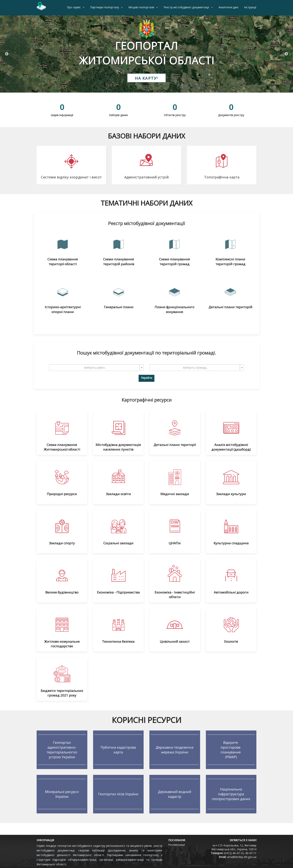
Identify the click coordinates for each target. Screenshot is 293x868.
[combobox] (96, 368)
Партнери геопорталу (105, 7)
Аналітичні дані (228, 7)
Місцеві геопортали (141, 7)
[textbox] (95, 368)
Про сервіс (74, 7)
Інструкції (250, 7)
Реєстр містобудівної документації (186, 7)
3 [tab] (152, 91)
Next (286, 54)
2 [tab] (146, 91)
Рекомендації (177, 845)
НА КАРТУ (146, 78)
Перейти (146, 378)
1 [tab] (141, 91)
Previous (7, 54)
